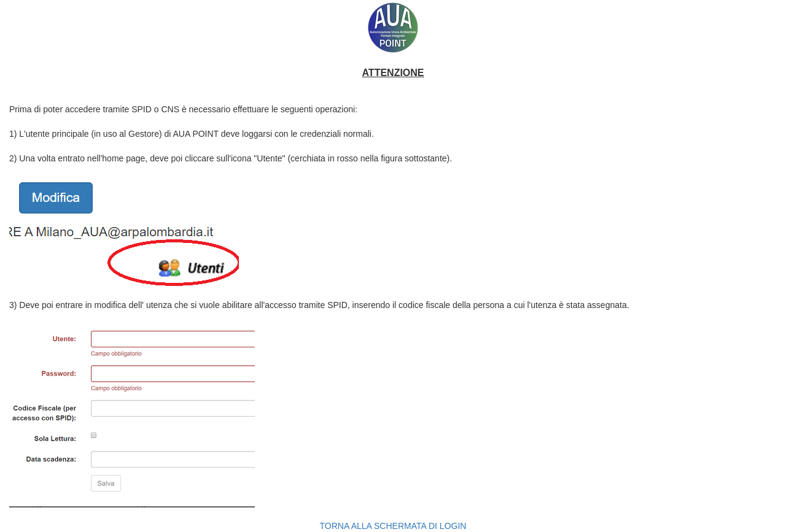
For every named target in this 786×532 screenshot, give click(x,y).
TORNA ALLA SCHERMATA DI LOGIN (393, 526)
